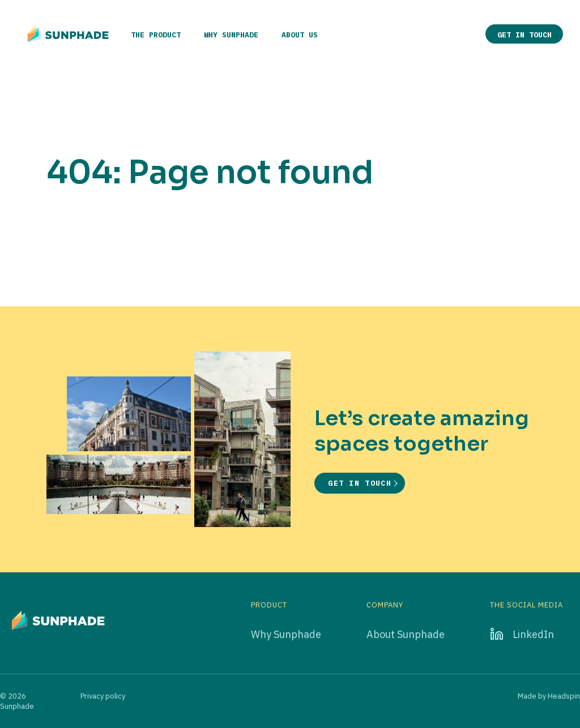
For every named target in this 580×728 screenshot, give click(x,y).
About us (300, 35)
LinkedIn (533, 634)
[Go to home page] (68, 34)
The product (156, 35)
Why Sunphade (231, 35)
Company (385, 605)
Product (269, 605)
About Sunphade (406, 634)
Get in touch (524, 35)
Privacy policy (103, 696)
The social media (526, 605)
